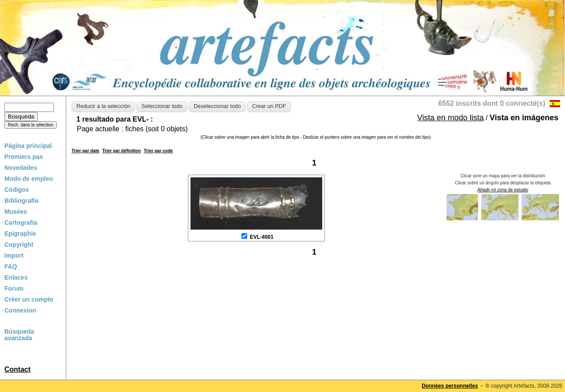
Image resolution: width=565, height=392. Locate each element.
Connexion (20, 310)
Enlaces (16, 277)
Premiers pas (24, 157)
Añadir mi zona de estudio (503, 190)
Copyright (19, 245)
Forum (14, 288)
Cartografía (21, 223)
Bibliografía (21, 201)
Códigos (17, 190)
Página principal (28, 146)
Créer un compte (29, 299)
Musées (16, 212)
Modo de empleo (29, 179)
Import (14, 255)
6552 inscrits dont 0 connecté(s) (492, 103)
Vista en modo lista (450, 118)
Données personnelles (450, 386)
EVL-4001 (262, 237)
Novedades (21, 168)
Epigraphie (20, 234)
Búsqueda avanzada (19, 335)
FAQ (11, 266)
